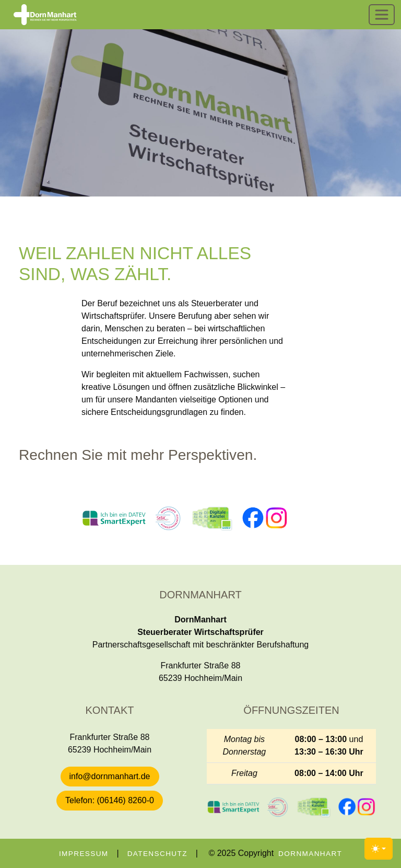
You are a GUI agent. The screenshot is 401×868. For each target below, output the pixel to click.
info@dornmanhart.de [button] (110, 776)
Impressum (84, 854)
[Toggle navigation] (382, 15)
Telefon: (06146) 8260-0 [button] (110, 800)
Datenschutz (157, 854)
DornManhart (310, 854)
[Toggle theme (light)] (379, 849)
